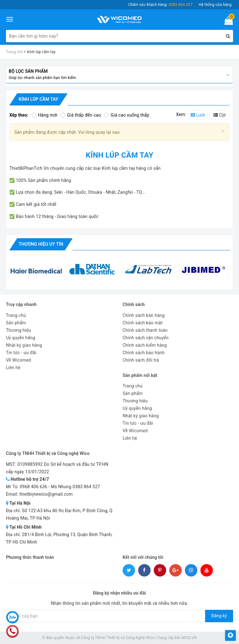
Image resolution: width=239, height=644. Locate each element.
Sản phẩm (16, 323)
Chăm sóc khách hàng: (160, 5)
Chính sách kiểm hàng (145, 345)
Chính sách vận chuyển (146, 338)
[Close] (223, 131)
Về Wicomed (19, 360)
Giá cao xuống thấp (127, 115)
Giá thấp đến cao (81, 115)
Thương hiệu (19, 330)
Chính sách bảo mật (143, 323)
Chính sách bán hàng (144, 315)
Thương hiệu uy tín (41, 244)
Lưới (198, 115)
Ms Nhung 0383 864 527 (75, 487)
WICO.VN (189, 638)
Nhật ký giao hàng (24, 345)
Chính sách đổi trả (141, 360)
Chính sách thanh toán (145, 330)
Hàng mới (44, 115)
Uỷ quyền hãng (21, 338)
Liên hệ (13, 368)
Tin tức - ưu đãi (21, 353)
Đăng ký (219, 616)
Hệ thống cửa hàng (215, 5)
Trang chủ (16, 315)
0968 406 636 (33, 487)
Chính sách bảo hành (144, 353)
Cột (220, 115)
